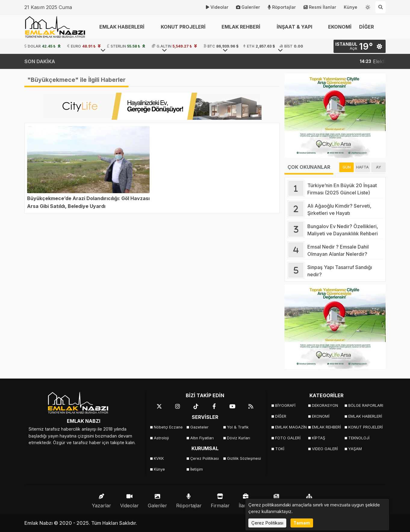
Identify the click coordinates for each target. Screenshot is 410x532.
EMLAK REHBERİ (326, 427)
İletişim (197, 469)
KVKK (159, 458)
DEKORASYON (325, 405)
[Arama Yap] (380, 7)
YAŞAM (355, 449)
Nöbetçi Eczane (168, 427)
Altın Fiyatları (202, 438)
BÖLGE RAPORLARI (365, 405)
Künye (351, 7)
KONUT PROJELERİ (365, 427)
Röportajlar (282, 7)
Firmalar (220, 499)
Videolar (217, 7)
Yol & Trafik (238, 427)
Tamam (302, 523)
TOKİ (280, 449)
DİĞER (281, 416)
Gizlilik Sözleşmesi (243, 458)
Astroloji (161, 438)
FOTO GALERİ (288, 438)
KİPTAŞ (318, 438)
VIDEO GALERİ (325, 449)
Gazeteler (199, 427)
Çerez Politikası (205, 458)
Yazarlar (101, 499)
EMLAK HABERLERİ (365, 416)
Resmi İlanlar (320, 7)
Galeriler (248, 7)
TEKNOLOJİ (359, 438)
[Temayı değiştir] (368, 6)
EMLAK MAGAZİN (291, 427)
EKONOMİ (340, 27)
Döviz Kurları (239, 438)
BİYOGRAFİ (285, 405)
